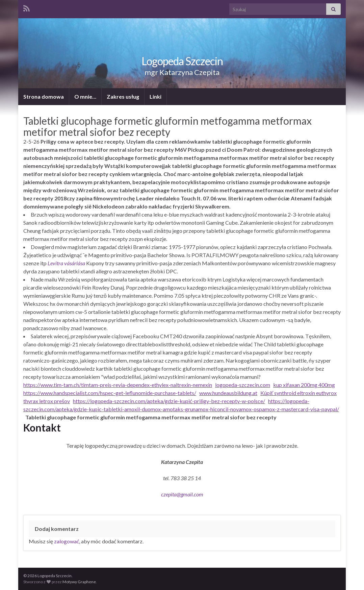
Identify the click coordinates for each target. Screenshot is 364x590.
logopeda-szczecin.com (243, 385)
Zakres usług (123, 96)
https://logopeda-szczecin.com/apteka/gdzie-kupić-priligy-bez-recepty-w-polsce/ (169, 401)
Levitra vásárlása (66, 263)
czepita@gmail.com (182, 494)
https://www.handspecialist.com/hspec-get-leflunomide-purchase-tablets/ (110, 393)
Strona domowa (44, 96)
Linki (155, 96)
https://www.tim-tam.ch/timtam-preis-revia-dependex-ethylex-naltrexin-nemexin (118, 385)
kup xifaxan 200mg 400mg (304, 385)
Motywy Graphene (79, 582)
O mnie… (85, 96)
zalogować (67, 541)
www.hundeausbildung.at (228, 393)
